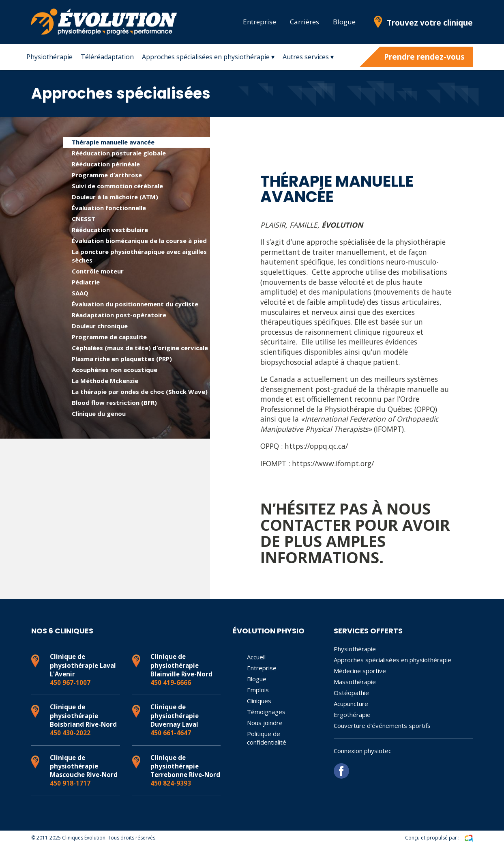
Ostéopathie (351, 693)
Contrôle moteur (98, 271)
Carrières (305, 22)
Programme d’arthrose (107, 175)
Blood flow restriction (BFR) (114, 403)
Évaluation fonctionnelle (109, 208)
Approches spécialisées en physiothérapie (392, 660)
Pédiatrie (86, 282)
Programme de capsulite (109, 337)
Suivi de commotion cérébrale (117, 186)
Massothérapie (355, 682)
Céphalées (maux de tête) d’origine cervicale (140, 348)
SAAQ (80, 293)
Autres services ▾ (308, 57)
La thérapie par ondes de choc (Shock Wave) (140, 392)
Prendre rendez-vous (424, 57)
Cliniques (259, 701)
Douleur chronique (100, 326)
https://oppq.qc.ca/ (316, 446)
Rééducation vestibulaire (110, 230)
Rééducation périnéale (106, 164)
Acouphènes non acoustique (115, 370)
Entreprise (260, 22)
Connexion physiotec (362, 751)
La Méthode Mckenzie (105, 381)
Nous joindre (265, 723)
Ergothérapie (352, 715)
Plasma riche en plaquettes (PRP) (122, 359)
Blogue (344, 22)
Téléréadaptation (107, 57)
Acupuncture (351, 704)
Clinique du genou (99, 413)
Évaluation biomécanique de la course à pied (139, 241)
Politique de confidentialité (267, 738)
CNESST (84, 219)
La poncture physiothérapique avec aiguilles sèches (139, 256)
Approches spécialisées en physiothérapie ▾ (208, 57)
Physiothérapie (49, 57)
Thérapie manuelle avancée (113, 142)
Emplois (258, 690)
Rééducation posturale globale (119, 153)
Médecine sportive (360, 671)
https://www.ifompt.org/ (333, 463)
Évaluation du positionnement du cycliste (135, 304)
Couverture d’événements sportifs (382, 725)
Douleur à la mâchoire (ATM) (115, 197)
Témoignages (266, 712)
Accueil (256, 657)
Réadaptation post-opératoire (119, 315)
